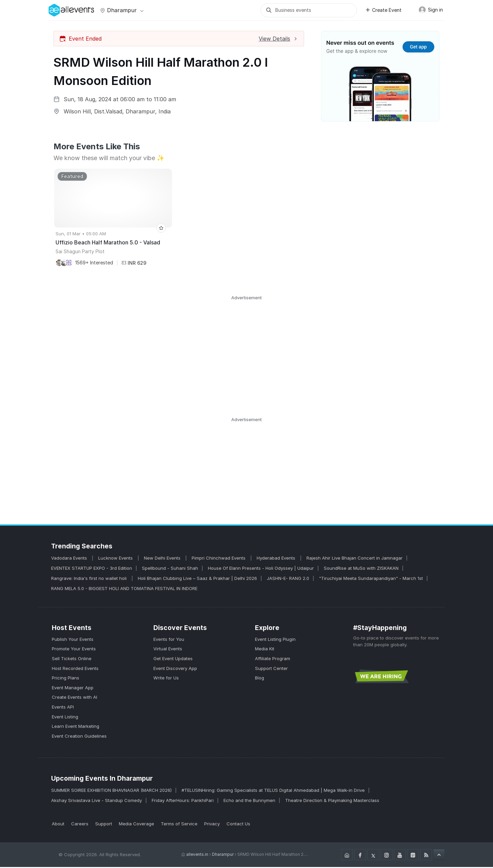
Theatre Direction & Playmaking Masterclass (332, 801)
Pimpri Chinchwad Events (219, 559)
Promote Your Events (74, 650)
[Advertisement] (246, 349)
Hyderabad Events (277, 559)
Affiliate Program (273, 659)
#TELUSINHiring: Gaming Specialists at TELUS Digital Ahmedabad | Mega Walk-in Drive (273, 791)
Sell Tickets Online (72, 659)
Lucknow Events (116, 559)
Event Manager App (73, 689)
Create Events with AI (74, 698)
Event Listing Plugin (275, 640)
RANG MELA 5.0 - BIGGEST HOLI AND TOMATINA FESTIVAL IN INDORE (124, 589)
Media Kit (265, 650)
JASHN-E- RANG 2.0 (288, 579)
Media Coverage (136, 825)
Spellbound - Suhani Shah (170, 569)
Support (104, 825)
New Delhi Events (163, 559)
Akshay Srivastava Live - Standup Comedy (97, 801)
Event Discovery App (175, 669)
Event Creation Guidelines (79, 737)
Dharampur (121, 10)
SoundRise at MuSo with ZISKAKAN (361, 569)
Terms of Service (179, 825)
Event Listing (65, 717)
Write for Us (166, 679)
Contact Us (238, 825)
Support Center (271, 669)
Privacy (212, 825)
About (58, 825)
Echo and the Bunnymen (249, 801)
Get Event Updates (173, 659)
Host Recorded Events (75, 669)
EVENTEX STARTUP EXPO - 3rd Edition (92, 569)
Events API (63, 708)
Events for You (169, 640)
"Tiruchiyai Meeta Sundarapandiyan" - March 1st (371, 579)
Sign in (431, 10)
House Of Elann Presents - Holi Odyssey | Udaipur (261, 569)
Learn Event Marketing (76, 727)
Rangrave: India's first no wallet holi (90, 579)
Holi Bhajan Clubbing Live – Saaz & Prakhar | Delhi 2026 (197, 579)
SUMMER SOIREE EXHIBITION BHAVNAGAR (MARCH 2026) (111, 791)
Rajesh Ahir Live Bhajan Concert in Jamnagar (355, 559)
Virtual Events (168, 650)
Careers (80, 825)
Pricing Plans (66, 679)
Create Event (383, 10)
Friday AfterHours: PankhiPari (183, 801)
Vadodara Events (70, 559)
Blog (260, 679)
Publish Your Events (73, 640)
